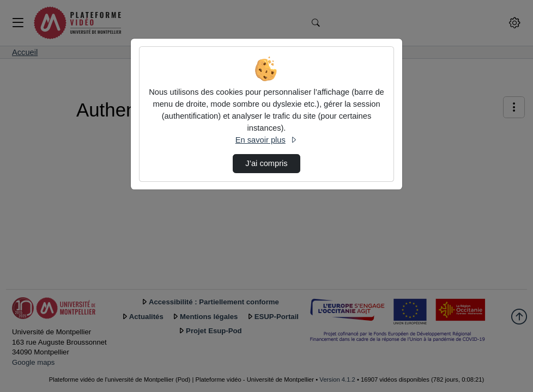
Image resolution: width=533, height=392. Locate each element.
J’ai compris (266, 163)
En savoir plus (266, 140)
